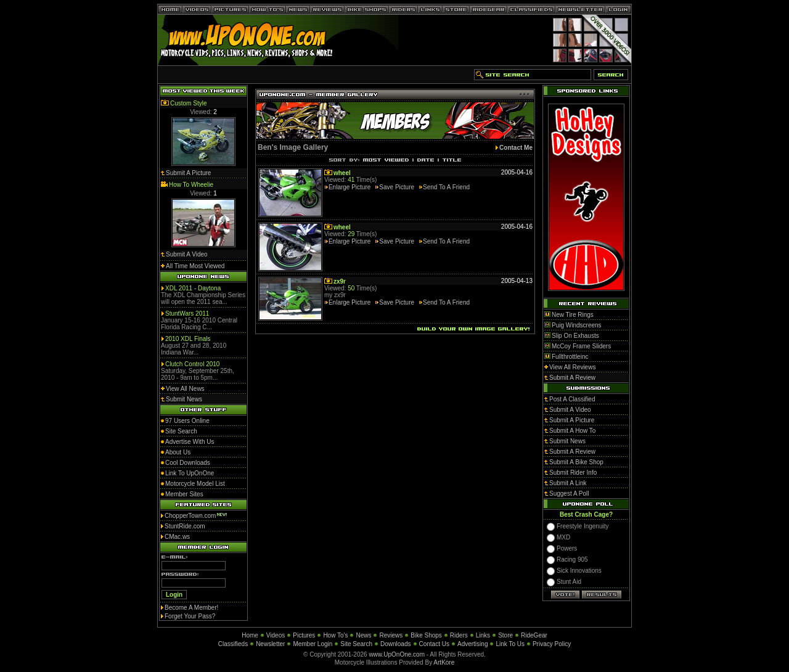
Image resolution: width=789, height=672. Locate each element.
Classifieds (233, 644)
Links (483, 635)
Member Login (313, 644)
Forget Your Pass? (190, 616)
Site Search (356, 644)
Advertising (472, 644)
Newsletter (270, 644)
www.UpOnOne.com (397, 654)
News (363, 635)
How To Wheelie (191, 185)
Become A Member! (191, 608)
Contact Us (434, 644)
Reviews (391, 635)
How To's (335, 635)
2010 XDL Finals (188, 339)
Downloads (395, 644)
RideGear (534, 635)
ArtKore (444, 662)
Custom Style (188, 103)
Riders (459, 635)
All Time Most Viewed (195, 266)
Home (250, 635)
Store (505, 635)
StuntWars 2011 (187, 313)
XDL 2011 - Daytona (193, 288)
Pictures (304, 635)
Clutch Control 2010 (192, 364)
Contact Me (516, 148)
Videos (276, 635)
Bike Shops (426, 635)
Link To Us (510, 644)
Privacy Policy (552, 644)
